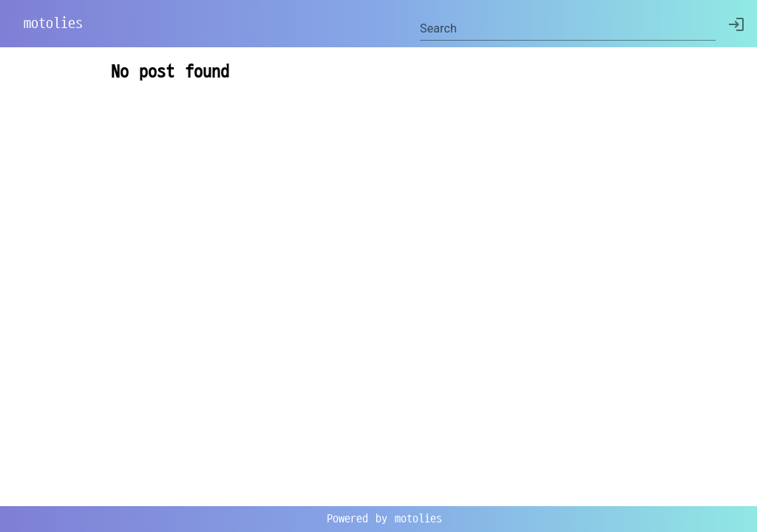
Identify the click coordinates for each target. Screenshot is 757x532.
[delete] (736, 24)
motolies (53, 24)
